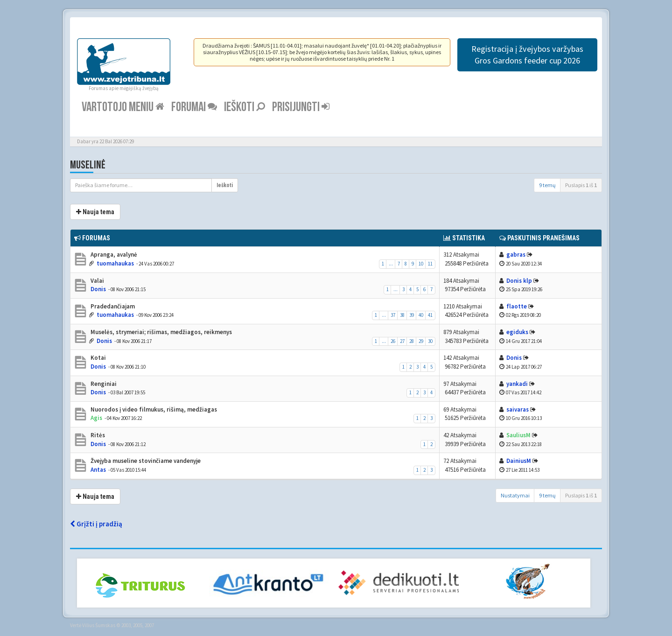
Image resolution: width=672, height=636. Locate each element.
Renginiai (103, 384)
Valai (97, 281)
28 (412, 341)
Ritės (97, 435)
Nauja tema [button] (95, 212)
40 (421, 315)
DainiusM (519, 461)
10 (421, 264)
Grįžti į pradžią (96, 524)
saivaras (518, 409)
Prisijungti (301, 107)
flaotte (517, 306)
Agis (96, 418)
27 (402, 341)
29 (421, 341)
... (391, 264)
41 (430, 315)
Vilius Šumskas (99, 625)
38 (402, 315)
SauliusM (518, 435)
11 (430, 264)
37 (393, 315)
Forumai (194, 107)
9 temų (547, 185)
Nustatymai (515, 495)
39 (412, 315)
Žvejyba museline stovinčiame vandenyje (145, 461)
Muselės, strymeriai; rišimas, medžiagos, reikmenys (161, 332)
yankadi (517, 384)
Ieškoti (245, 107)
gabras (516, 255)
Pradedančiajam (112, 306)
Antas (98, 470)
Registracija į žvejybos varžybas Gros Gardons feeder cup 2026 (527, 55)
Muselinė (88, 165)
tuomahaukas (115, 263)
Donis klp (519, 281)
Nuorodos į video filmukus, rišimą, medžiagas (153, 409)
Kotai (98, 358)
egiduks (517, 332)
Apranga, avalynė (113, 255)
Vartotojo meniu (123, 107)
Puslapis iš (581, 185)
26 (393, 341)
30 (430, 341)
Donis (98, 289)
